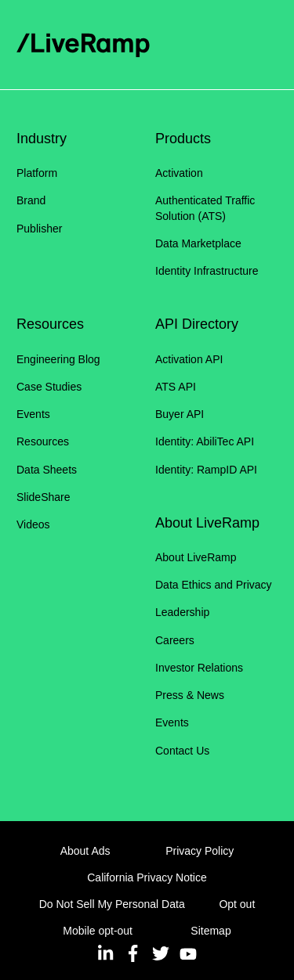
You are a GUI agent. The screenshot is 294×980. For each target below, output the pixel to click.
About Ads (85, 851)
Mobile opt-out (98, 931)
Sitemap (211, 931)
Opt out (237, 904)
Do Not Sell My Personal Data (112, 904)
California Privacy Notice (147, 877)
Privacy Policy (200, 851)
